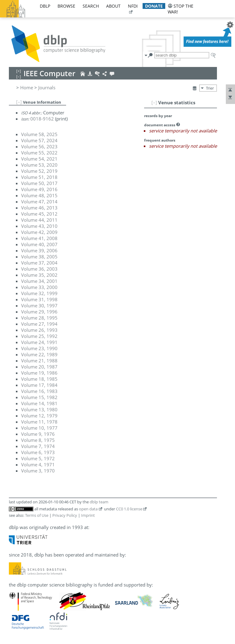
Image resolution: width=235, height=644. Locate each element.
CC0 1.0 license (129, 509)
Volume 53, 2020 (39, 165)
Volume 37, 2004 (39, 263)
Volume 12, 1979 (39, 416)
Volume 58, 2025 (39, 134)
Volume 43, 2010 (39, 226)
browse (66, 6)
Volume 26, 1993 (39, 330)
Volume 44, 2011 (39, 220)
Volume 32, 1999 (39, 293)
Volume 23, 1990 (39, 348)
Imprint (88, 515)
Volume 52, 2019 (39, 171)
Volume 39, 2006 (39, 250)
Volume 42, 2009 (39, 232)
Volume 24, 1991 (39, 342)
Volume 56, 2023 (39, 146)
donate (154, 6)
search (91, 6)
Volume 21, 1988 (39, 361)
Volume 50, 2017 (39, 183)
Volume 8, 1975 (38, 440)
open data (88, 509)
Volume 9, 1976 (38, 434)
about (113, 6)
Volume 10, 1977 (39, 428)
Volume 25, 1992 (39, 336)
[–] (154, 102)
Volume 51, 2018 (39, 177)
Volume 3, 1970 (38, 471)
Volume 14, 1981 (39, 403)
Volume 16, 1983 (39, 391)
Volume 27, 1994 (39, 324)
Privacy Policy (65, 515)
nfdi (133, 6)
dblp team (99, 502)
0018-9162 (42, 119)
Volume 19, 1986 (39, 373)
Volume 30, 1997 (39, 305)
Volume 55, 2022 (39, 153)
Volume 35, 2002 (39, 275)
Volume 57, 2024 (39, 140)
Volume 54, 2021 (39, 159)
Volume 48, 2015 (39, 195)
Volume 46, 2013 (39, 208)
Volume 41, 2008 (39, 238)
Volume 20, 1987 (39, 367)
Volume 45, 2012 (39, 214)
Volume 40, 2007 (39, 244)
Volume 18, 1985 (39, 379)
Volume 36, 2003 (39, 269)
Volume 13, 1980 (39, 409)
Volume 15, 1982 (39, 397)
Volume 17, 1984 (39, 385)
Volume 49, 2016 (39, 189)
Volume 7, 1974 (38, 446)
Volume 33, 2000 (39, 287)
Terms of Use (37, 515)
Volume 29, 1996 (39, 312)
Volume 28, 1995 (39, 318)
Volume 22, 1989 (39, 354)
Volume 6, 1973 (38, 452)
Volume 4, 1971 (38, 464)
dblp (45, 6)
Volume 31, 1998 (39, 299)
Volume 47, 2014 (39, 202)
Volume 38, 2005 (39, 257)
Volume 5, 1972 (38, 458)
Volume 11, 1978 (39, 422)
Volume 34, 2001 (39, 281)
